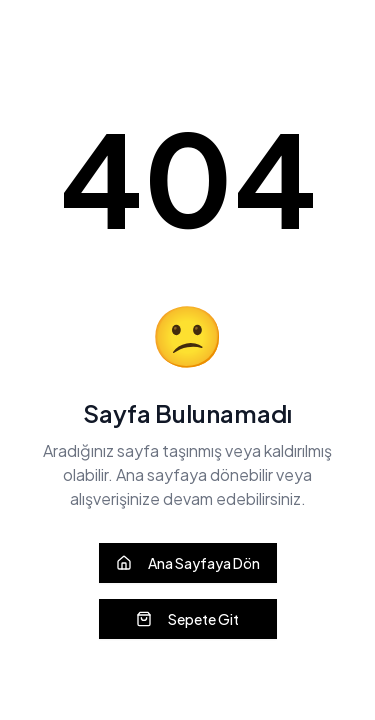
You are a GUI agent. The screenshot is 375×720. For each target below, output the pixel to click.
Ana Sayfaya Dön (188, 563)
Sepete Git (187, 619)
